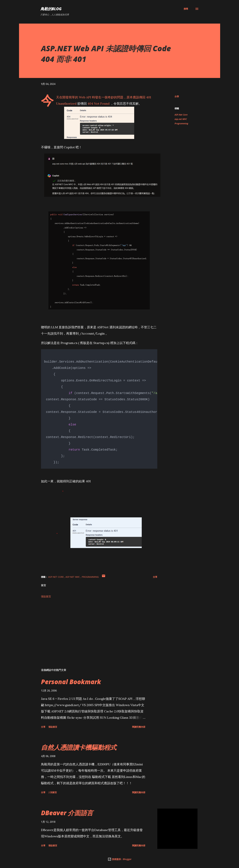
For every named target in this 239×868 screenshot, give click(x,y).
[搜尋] (186, 9)
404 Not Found (99, 103)
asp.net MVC (181, 119)
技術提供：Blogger (120, 859)
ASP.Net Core (181, 115)
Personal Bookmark (71, 682)
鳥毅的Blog (51, 9)
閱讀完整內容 (139, 727)
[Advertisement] (94, 629)
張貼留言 (46, 596)
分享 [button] (177, 96)
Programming (181, 123)
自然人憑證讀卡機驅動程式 (79, 747)
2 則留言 (53, 792)
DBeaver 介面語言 (67, 813)
